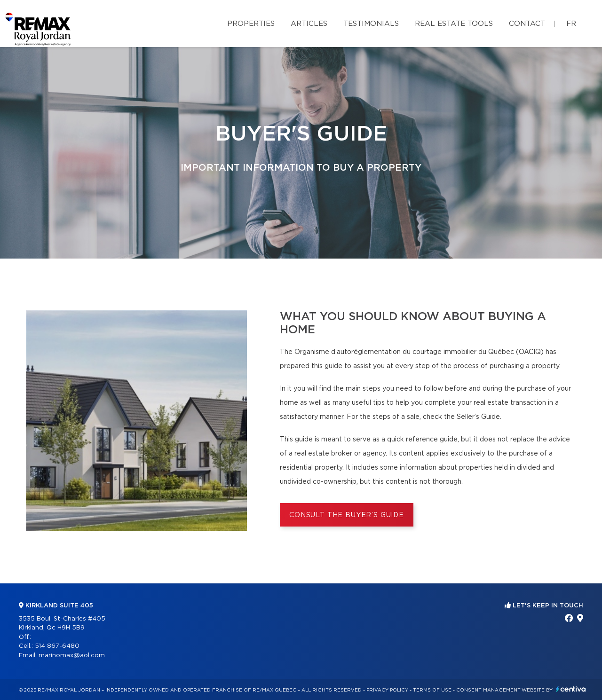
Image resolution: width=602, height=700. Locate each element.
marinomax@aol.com (72, 656)
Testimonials (371, 24)
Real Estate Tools (454, 24)
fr (571, 24)
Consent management (488, 690)
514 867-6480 (57, 646)
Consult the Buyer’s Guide (347, 515)
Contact (527, 24)
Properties (251, 24)
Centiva (571, 689)
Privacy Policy (387, 690)
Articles (309, 24)
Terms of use (432, 690)
